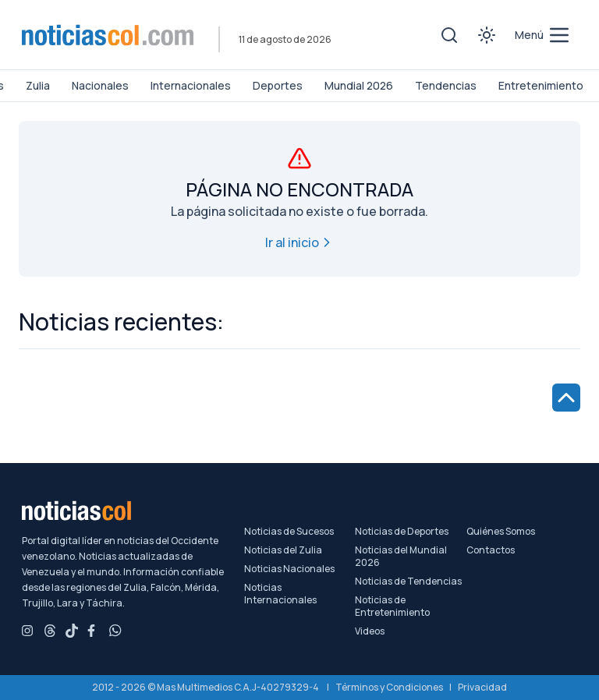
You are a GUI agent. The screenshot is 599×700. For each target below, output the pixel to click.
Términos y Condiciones (389, 687)
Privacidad (482, 687)
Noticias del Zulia (283, 550)
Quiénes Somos (501, 532)
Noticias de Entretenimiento (392, 606)
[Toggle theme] (487, 35)
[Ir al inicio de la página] (566, 398)
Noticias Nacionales (289, 569)
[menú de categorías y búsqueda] (543, 35)
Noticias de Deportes (402, 532)
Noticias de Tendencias (408, 582)
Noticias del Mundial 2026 (401, 557)
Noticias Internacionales (280, 594)
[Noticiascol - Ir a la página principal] (108, 35)
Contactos (491, 550)
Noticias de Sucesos (289, 532)
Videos (370, 631)
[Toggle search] (449, 35)
